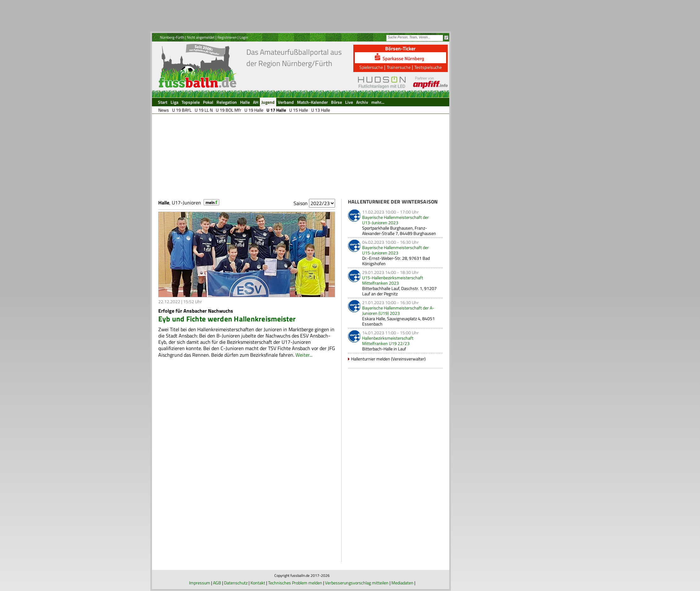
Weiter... (304, 355)
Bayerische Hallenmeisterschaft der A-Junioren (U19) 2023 (398, 310)
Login (244, 37)
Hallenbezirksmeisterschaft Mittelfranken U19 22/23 (388, 341)
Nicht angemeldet (201, 37)
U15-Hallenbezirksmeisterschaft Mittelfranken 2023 (393, 280)
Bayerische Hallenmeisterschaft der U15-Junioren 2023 (395, 250)
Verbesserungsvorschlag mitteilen (357, 583)
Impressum (200, 583)
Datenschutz (236, 583)
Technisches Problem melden (295, 583)
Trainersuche (399, 67)
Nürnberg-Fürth (172, 37)
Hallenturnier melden (371, 359)
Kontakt (258, 583)
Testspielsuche (428, 67)
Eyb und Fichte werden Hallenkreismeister (227, 319)
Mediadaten (402, 583)
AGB (217, 583)
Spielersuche (371, 67)
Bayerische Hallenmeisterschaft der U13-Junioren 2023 (395, 220)
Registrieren (227, 37)
